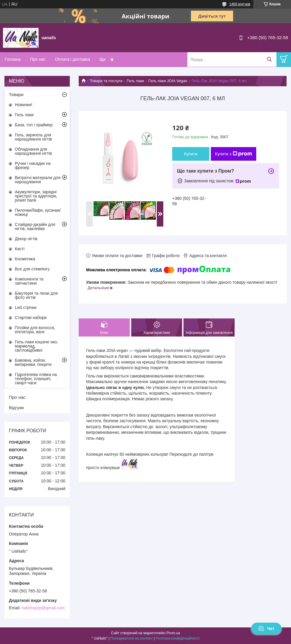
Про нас (38, 59)
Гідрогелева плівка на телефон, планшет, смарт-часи (36, 379)
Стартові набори (31, 318)
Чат (266, 629)
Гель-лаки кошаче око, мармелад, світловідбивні (36, 346)
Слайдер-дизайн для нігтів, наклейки (35, 227)
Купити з (234, 154)
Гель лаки (136, 81)
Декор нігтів (26, 239)
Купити (191, 154)
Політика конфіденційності (178, 638)
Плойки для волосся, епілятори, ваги (35, 330)
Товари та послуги (106, 81)
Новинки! (24, 105)
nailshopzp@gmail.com (43, 608)
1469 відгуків (240, 4)
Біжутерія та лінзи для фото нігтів (36, 295)
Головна (13, 59)
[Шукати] (269, 59)
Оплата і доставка (72, 59)
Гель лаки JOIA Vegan (168, 81)
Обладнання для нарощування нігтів (33, 151)
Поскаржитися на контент (132, 638)
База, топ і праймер (34, 125)
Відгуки (16, 408)
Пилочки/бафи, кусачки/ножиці (38, 212)
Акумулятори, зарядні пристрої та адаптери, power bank (36, 196)
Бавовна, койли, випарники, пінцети (33, 362)
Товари (16, 94)
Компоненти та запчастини (29, 281)
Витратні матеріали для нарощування (38, 180)
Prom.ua (173, 633)
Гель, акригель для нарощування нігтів (33, 137)
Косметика (25, 259)
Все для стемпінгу (32, 269)
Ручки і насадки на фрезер (33, 165)
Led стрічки (26, 307)
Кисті (20, 249)
